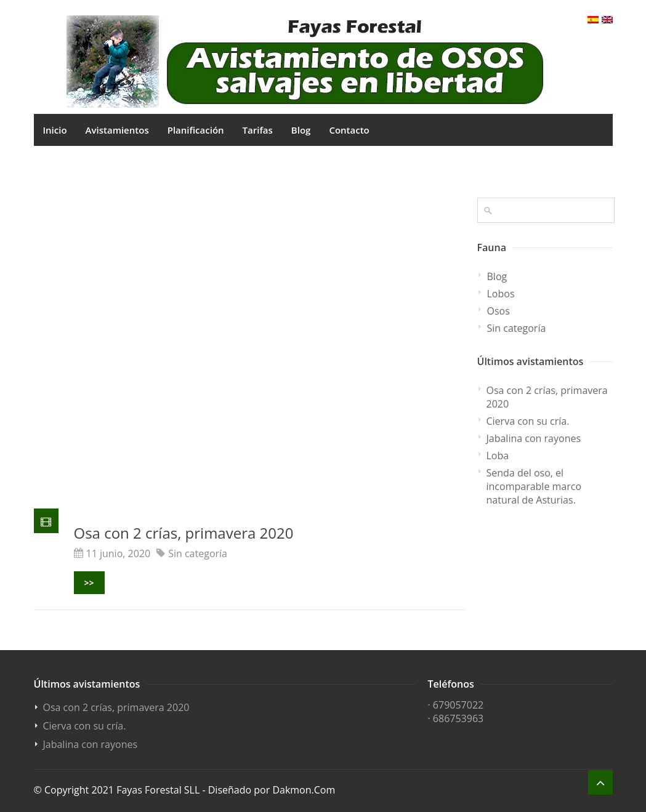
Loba (498, 456)
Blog (301, 130)
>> (89, 583)
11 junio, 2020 (119, 553)
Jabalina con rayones (534, 438)
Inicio (55, 130)
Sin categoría (198, 553)
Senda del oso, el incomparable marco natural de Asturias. (534, 486)
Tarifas (258, 130)
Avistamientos (117, 130)
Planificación (196, 130)
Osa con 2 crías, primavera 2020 (184, 533)
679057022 (458, 705)
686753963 (458, 718)
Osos (499, 311)
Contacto (349, 130)
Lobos (501, 294)
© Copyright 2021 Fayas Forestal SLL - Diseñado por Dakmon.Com (185, 790)
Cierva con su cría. (528, 421)
